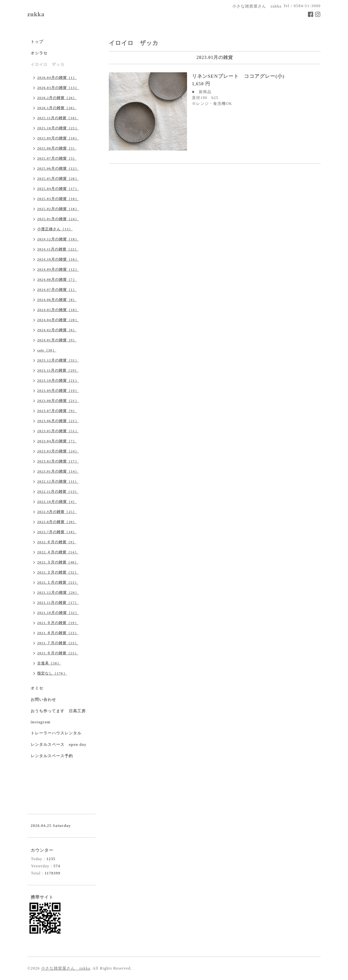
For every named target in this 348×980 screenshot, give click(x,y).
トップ (37, 42)
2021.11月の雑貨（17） (58, 603)
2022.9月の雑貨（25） (57, 512)
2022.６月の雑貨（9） (57, 542)
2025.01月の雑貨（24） (58, 219)
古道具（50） (49, 663)
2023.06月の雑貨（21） (58, 421)
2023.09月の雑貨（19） (58, 391)
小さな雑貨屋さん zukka (66, 968)
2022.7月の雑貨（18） (57, 532)
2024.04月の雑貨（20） (58, 320)
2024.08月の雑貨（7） (57, 279)
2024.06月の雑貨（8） (57, 300)
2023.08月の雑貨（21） (58, 401)
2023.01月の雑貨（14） (58, 471)
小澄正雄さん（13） (55, 229)
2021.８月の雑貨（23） (58, 633)
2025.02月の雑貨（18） (58, 209)
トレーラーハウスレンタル (56, 733)
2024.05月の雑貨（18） (58, 310)
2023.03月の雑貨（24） (58, 451)
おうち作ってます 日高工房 (58, 711)
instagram (41, 722)
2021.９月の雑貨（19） (58, 623)
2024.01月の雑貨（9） (57, 340)
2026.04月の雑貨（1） (57, 78)
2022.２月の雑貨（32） (58, 572)
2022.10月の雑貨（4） (57, 502)
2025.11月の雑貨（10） (58, 118)
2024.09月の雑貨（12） (58, 269)
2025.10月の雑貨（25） (58, 128)
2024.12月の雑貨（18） (58, 239)
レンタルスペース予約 (52, 756)
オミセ (37, 688)
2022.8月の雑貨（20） (57, 522)
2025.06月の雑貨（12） (58, 168)
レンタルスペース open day (58, 745)
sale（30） (47, 350)
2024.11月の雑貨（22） (58, 249)
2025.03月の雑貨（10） (58, 199)
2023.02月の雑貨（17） (58, 461)
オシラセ (39, 53)
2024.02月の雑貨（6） (57, 330)
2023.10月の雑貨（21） (58, 380)
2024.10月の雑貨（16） (58, 259)
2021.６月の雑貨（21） (58, 653)
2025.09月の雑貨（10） (58, 138)
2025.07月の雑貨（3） (57, 158)
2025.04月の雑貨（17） (58, 189)
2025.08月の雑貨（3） (57, 148)
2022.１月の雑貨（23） (58, 582)
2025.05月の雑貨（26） (58, 178)
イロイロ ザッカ (48, 64)
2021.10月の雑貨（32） (58, 613)
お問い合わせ (43, 700)
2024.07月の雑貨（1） (57, 290)
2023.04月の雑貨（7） (57, 441)
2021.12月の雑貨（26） (58, 592)
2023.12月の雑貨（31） (58, 360)
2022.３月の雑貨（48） (58, 562)
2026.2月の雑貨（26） (57, 98)
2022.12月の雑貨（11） (58, 481)
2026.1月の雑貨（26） (57, 108)
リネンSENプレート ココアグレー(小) (238, 76)
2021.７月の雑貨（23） (58, 643)
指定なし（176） (52, 673)
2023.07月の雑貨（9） (57, 411)
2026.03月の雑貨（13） (58, 88)
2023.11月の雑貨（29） (58, 370)
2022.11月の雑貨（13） (58, 491)
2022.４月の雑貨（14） (58, 552)
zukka (36, 14)
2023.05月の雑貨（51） (58, 431)
